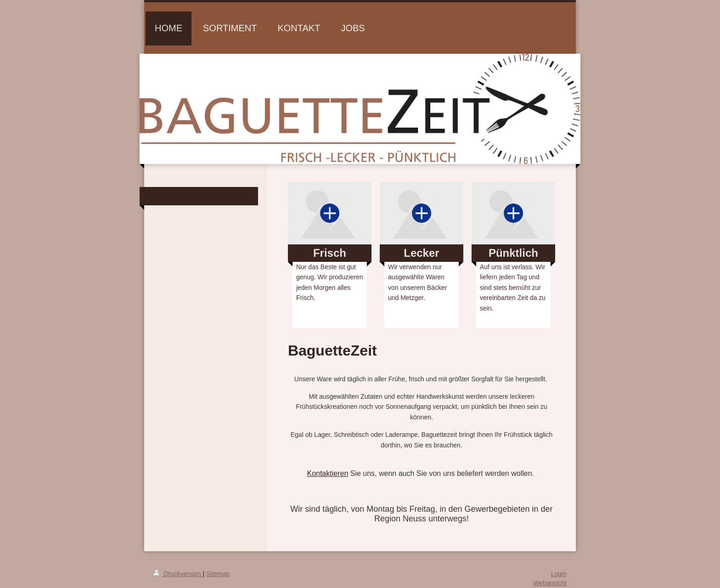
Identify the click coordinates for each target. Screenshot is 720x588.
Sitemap (218, 574)
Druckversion (178, 574)
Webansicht (550, 583)
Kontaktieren (327, 473)
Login (559, 574)
